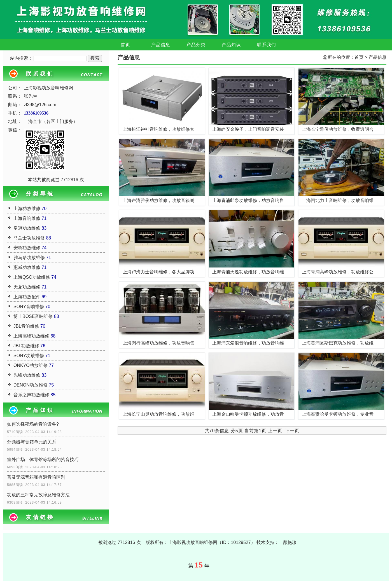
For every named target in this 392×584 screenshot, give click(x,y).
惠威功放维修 (27, 267)
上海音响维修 (27, 218)
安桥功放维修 (27, 248)
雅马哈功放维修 (29, 258)
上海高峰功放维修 (31, 336)
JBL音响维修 (26, 326)
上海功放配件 (27, 297)
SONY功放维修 (29, 356)
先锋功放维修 (27, 375)
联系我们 (267, 45)
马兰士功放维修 (29, 238)
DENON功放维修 (31, 385)
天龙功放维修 (27, 287)
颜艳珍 (290, 542)
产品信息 (161, 45)
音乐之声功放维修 (31, 395)
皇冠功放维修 (27, 228)
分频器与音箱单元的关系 (32, 442)
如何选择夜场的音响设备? (33, 424)
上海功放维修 (27, 209)
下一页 (292, 431)
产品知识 (231, 45)
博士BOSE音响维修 (33, 316)
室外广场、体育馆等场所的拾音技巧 (43, 459)
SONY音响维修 (29, 307)
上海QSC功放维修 (32, 277)
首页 (125, 45)
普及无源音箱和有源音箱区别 (36, 477)
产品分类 (196, 45)
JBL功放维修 (26, 346)
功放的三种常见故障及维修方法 (38, 495)
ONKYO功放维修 (31, 365)
